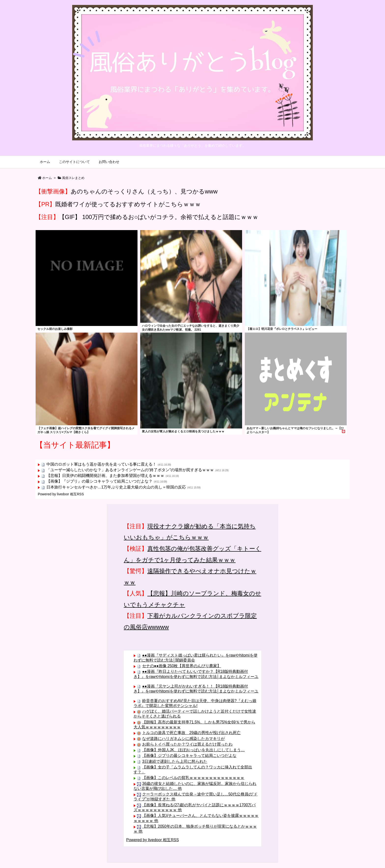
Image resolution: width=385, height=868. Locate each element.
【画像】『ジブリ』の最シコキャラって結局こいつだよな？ (99, 481)
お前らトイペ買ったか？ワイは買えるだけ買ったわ (187, 744)
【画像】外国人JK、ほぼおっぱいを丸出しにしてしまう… (193, 750)
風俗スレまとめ (73, 178)
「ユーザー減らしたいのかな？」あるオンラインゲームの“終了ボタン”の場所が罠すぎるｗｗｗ (130, 470)
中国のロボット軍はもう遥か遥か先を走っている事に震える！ (101, 464)
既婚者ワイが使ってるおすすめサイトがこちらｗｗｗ (128, 204)
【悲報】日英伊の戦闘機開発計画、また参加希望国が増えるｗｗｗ (105, 476)
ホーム (47, 178)
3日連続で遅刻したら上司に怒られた (175, 761)
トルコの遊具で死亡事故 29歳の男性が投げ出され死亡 (191, 733)
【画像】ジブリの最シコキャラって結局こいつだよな (189, 756)
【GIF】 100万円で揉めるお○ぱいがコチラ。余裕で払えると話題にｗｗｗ (159, 217)
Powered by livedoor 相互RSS (61, 494)
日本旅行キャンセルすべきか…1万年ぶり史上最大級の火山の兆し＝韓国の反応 (116, 487)
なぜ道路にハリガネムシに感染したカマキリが (183, 739)
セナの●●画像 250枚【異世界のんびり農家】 (182, 666)
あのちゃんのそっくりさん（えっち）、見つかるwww (144, 191)
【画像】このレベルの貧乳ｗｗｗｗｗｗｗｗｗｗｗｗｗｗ (193, 778)
